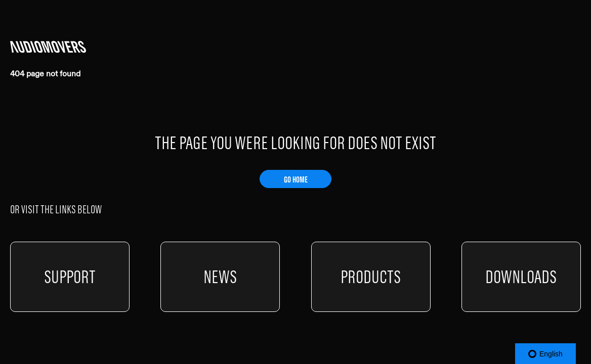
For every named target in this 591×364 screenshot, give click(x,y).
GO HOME (296, 179)
